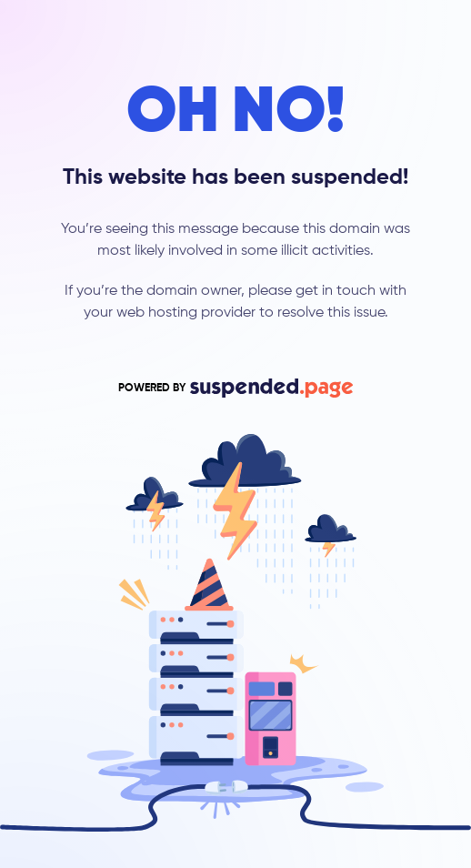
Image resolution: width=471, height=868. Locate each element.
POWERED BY (235, 388)
